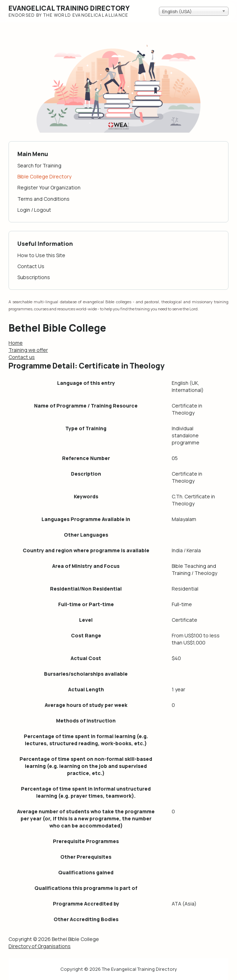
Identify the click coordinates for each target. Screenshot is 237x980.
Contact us (22, 357)
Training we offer (28, 350)
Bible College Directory (44, 176)
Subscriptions (34, 277)
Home (16, 343)
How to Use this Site (41, 255)
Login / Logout (34, 210)
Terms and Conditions (43, 199)
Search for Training (39, 165)
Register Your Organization (49, 187)
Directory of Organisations (40, 946)
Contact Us (31, 266)
